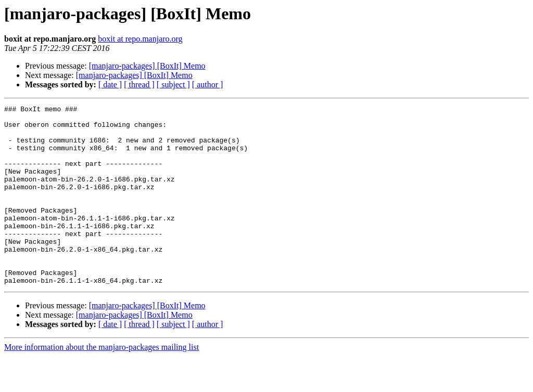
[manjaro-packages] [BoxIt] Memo (147, 66)
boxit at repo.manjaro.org (140, 39)
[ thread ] (139, 84)
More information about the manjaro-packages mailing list (101, 383)
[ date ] (110, 84)
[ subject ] (173, 84)
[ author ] (208, 84)
